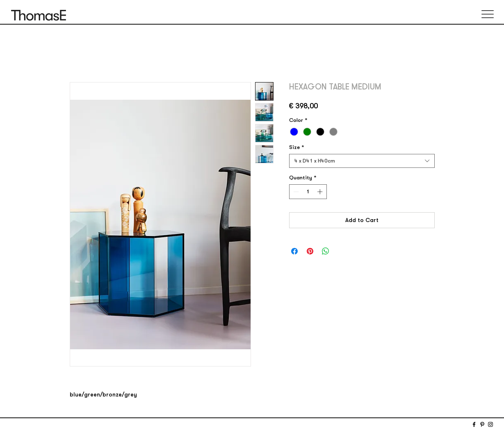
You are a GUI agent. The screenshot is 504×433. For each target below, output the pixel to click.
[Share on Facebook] (294, 251)
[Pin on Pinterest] (310, 251)
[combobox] (362, 161)
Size (297, 147)
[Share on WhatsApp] (326, 251)
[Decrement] (295, 192)
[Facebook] (474, 424)
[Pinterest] (482, 424)
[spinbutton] (308, 192)
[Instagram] (490, 424)
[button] (488, 14)
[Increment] (321, 192)
